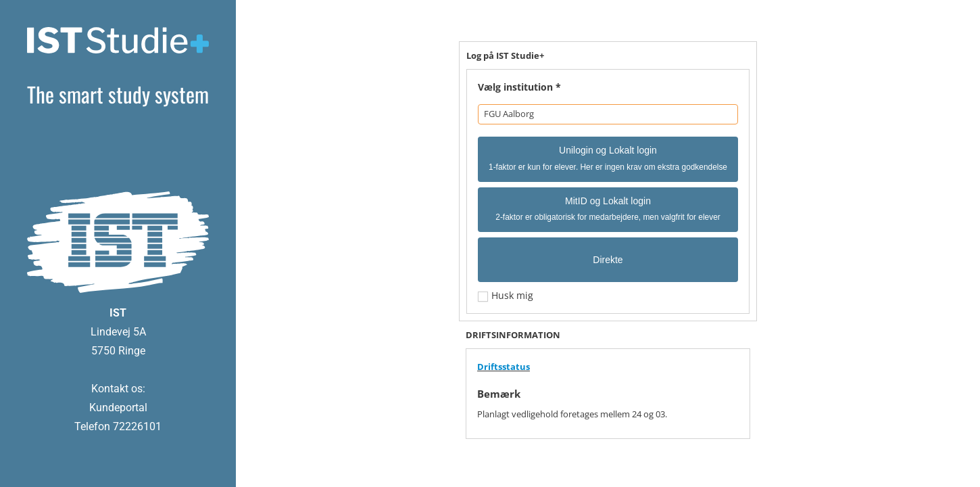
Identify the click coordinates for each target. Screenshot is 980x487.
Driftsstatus (504, 367)
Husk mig (511, 295)
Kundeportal (118, 408)
